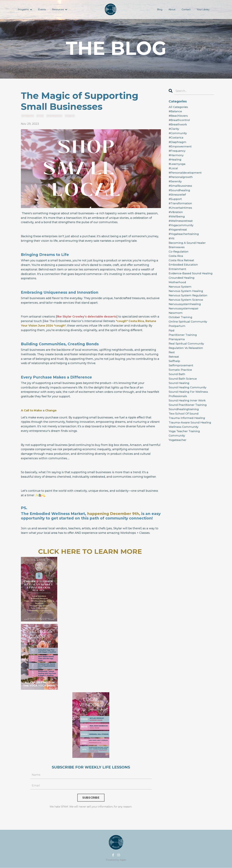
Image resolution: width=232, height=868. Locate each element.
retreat (174, 363)
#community (28, 116)
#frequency (177, 152)
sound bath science (183, 385)
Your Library (203, 10)
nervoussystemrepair (184, 314)
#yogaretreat (178, 233)
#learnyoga (177, 165)
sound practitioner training (188, 412)
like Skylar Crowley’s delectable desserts (87, 317)
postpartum (177, 332)
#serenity (175, 183)
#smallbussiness (54, 116)
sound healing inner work (187, 408)
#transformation (181, 206)
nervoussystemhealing (185, 309)
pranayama (177, 345)
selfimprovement (181, 372)
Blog (160, 10)
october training (181, 322)
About (172, 10)
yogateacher (178, 448)
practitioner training (183, 340)
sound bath (177, 381)
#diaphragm (178, 143)
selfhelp (174, 367)
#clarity (174, 129)
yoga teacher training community (184, 442)
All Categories (178, 107)
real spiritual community (187, 349)
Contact (186, 10)
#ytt (172, 242)
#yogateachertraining (184, 237)
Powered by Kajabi (116, 860)
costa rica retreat (182, 264)
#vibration (176, 215)
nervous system (180, 291)
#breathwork (178, 125)
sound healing (179, 390)
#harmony (176, 156)
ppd (172, 336)
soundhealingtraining (184, 417)
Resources (59, 10)
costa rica (176, 260)
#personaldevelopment (185, 174)
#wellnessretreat (181, 224)
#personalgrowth (181, 179)
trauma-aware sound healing (190, 430)
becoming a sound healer (187, 246)
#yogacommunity (181, 228)
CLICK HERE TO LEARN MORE (91, 551)
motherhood (177, 287)
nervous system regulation (188, 300)
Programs (25, 10)
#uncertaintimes (181, 210)
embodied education (184, 269)
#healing (175, 161)
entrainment (178, 273)
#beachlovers (178, 116)
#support (70, 116)
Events (42, 10)
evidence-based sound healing (191, 278)
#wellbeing (177, 219)
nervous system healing (186, 296)
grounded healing (182, 282)
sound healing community (188, 394)
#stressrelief (178, 197)
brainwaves (177, 251)
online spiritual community (188, 327)
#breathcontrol (179, 120)
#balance (175, 112)
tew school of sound (184, 421)
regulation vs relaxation (186, 354)
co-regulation (179, 255)
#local (40, 116)
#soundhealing (180, 192)
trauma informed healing (187, 426)
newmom (176, 318)
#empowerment (180, 147)
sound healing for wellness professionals (188, 401)
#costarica (176, 138)
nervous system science (186, 305)
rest (172, 359)
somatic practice (181, 376)
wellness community (184, 435)
